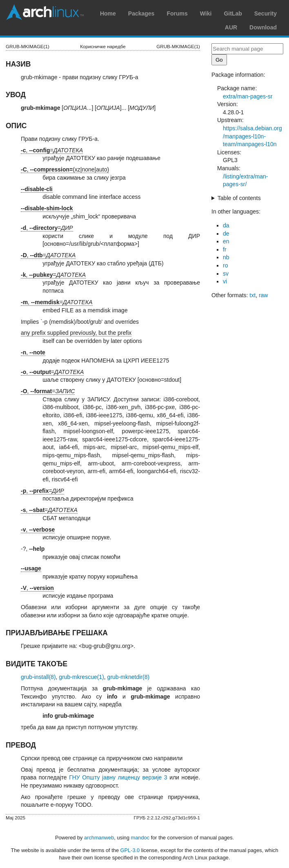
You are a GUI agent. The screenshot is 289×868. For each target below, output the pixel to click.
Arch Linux (45, 12)
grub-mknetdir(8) (128, 677)
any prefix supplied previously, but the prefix (76, 333)
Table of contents (239, 198)
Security (266, 13)
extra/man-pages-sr (248, 96)
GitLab (233, 13)
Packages (141, 13)
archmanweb (99, 838)
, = (52, 150)
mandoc (140, 838)
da (226, 225)
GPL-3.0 (130, 850)
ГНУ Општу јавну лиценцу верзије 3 (118, 777)
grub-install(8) (38, 677)
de (226, 234)
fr (225, 249)
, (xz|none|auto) (65, 169)
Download (263, 27)
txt (252, 295)
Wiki (206, 13)
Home (108, 13)
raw (263, 295)
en (226, 241)
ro (225, 265)
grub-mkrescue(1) (81, 677)
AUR (231, 27)
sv (226, 274)
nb (226, 257)
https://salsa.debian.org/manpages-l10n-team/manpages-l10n (252, 136)
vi (225, 281)
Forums (177, 13)
